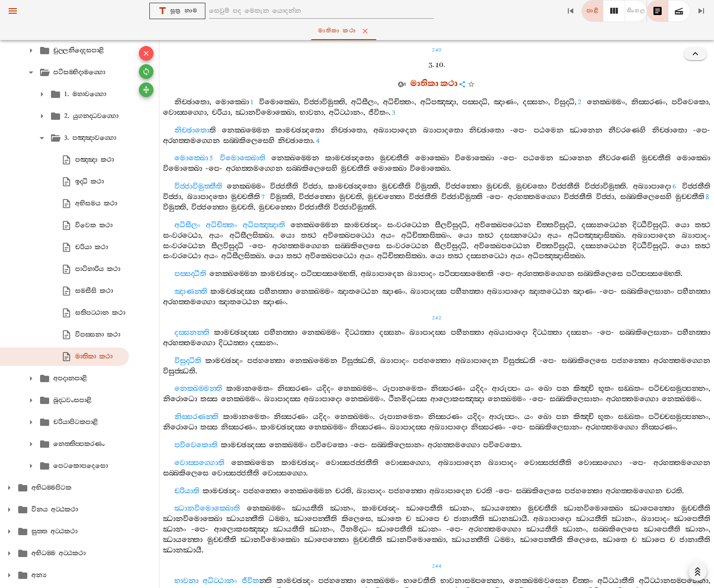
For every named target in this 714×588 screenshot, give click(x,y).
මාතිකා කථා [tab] (359, 31)
